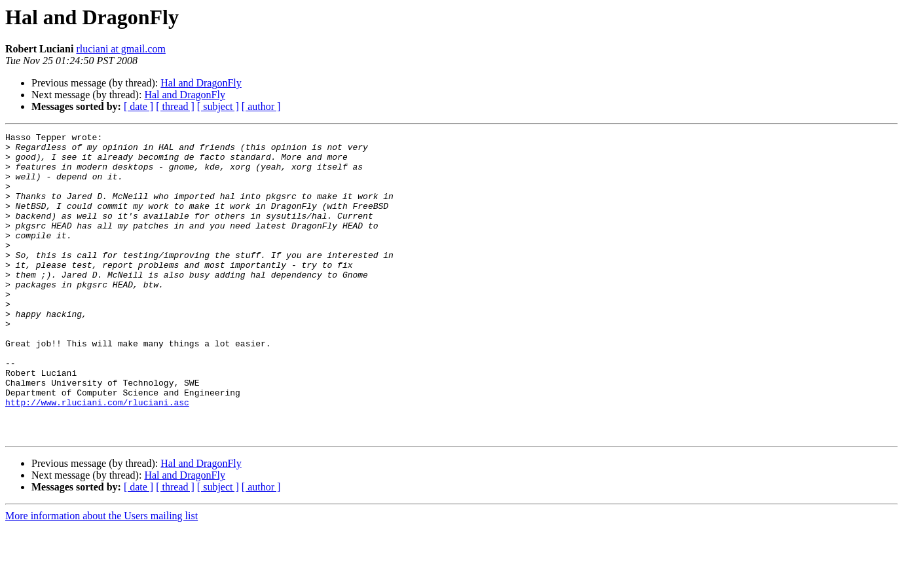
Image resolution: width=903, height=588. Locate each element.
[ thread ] (175, 106)
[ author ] (261, 106)
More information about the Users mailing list (101, 577)
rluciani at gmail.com (120, 49)
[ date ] (138, 106)
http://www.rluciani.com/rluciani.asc (97, 457)
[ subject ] (218, 106)
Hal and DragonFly (201, 83)
